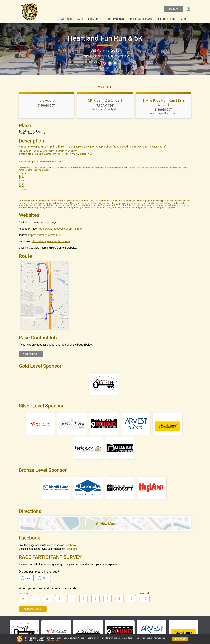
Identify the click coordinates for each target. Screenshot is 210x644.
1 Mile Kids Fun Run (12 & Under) (163, 107)
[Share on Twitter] (99, 64)
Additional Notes (32, 613)
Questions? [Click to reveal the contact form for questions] (31, 358)
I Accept (180, 639)
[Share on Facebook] (94, 64)
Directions (123, 56)
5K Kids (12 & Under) (105, 104)
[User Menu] (189, 9)
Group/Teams (115, 19)
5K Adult (47, 104)
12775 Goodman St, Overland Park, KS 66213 (139, 151)
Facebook (70, 549)
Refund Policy (166, 19)
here (28, 226)
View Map (105, 528)
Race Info (66, 19)
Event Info (95, 19)
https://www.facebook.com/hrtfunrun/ (60, 233)
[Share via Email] (110, 64)
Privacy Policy (54, 640)
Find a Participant (141, 19)
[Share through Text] (115, 64)
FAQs (80, 19)
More (184, 19)
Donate (173, 9)
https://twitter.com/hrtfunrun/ (45, 239)
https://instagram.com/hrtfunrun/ (51, 246)
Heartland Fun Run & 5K (105, 38)
